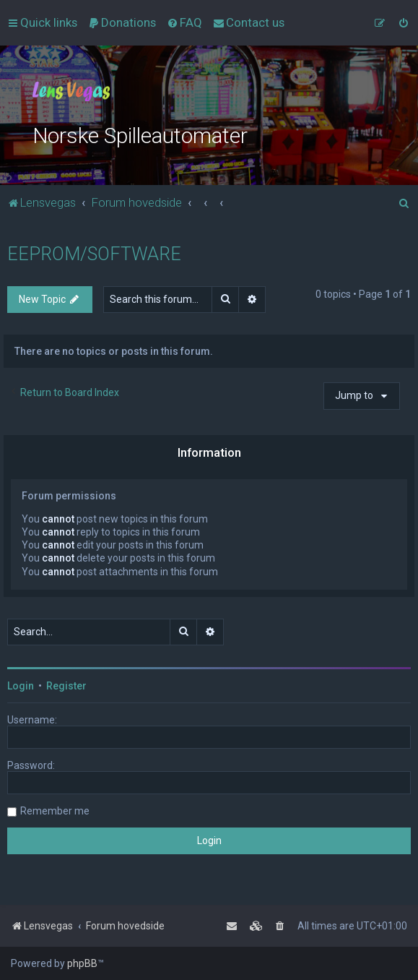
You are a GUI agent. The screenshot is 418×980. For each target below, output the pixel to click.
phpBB (82, 963)
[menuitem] (122, 22)
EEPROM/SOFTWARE (94, 254)
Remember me (55, 811)
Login (21, 686)
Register (66, 686)
